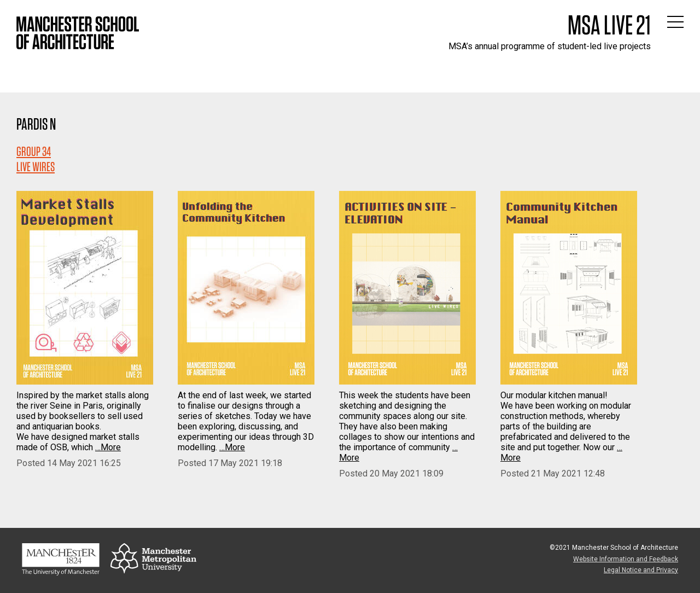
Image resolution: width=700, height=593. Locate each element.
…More (108, 447)
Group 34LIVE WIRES (36, 159)
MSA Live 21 (609, 25)
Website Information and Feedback (626, 559)
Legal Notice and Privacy (641, 570)
